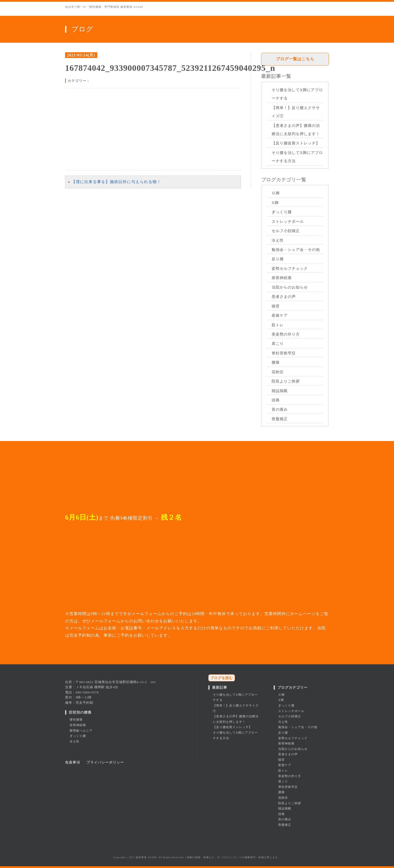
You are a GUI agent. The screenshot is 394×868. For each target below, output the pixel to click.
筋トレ (278, 325)
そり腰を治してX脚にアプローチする (297, 94)
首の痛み (280, 409)
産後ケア (280, 315)
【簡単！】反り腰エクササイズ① (296, 112)
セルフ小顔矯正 (286, 231)
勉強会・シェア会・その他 (296, 250)
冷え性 (278, 240)
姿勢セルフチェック (290, 268)
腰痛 (276, 362)
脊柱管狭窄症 (284, 353)
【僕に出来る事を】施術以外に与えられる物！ (116, 182)
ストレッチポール (288, 221)
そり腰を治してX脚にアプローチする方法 (297, 157)
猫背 (276, 306)
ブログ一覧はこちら (295, 59)
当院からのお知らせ (290, 287)
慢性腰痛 (76, 720)
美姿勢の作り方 (286, 334)
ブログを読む (222, 678)
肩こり (278, 343)
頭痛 (276, 400)
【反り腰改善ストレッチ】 (296, 143)
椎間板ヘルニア (81, 731)
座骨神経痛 (282, 278)
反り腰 (278, 259)
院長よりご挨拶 (286, 381)
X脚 (275, 203)
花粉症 (278, 372)
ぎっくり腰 (282, 212)
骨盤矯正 (280, 419)
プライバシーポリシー (105, 762)
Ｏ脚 (276, 193)
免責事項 (73, 762)
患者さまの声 (284, 296)
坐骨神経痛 (78, 725)
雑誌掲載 (280, 391)
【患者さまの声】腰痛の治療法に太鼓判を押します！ (296, 130)
